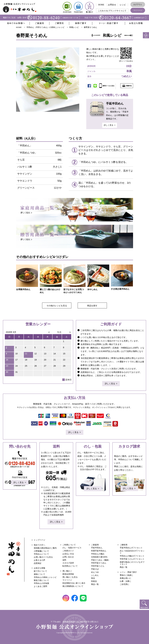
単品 (93, 577)
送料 (64, 559)
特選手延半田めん (99, 550)
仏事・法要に (125, 580)
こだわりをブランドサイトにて (112, 11)
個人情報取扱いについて (73, 585)
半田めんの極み (98, 553)
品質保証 (38, 562)
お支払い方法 (68, 553)
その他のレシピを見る (57, 305)
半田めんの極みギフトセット (132, 555)
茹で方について (40, 570)
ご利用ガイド (68, 550)
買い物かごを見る (70, 576)
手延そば (95, 568)
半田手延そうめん (99, 562)
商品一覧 (95, 584)
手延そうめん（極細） (101, 559)
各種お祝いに (125, 577)
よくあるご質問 (40, 586)
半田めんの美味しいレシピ (45, 577)
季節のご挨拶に (126, 574)
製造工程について (41, 580)
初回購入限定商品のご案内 (45, 547)
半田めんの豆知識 (41, 583)
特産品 (94, 580)
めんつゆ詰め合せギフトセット (132, 551)
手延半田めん (97, 547)
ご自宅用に (125, 584)
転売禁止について (70, 565)
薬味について (39, 573)
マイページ (138, 10)
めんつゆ (95, 571)
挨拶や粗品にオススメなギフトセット (132, 562)
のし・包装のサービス (72, 547)
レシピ (123, 5)
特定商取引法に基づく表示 (74, 582)
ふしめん (95, 574)
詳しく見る (108, 125)
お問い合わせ (68, 556)
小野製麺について (41, 550)
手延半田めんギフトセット (131, 547)
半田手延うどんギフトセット (132, 558)
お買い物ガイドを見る (43, 556)
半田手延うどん (98, 565)
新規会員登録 (68, 573)
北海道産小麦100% (99, 556)
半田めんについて (41, 553)
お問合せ (112, 5)
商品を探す (92, 305)
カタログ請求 (68, 562)
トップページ (39, 539)
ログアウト (138, 5)
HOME (101, 5)
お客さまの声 (39, 559)
